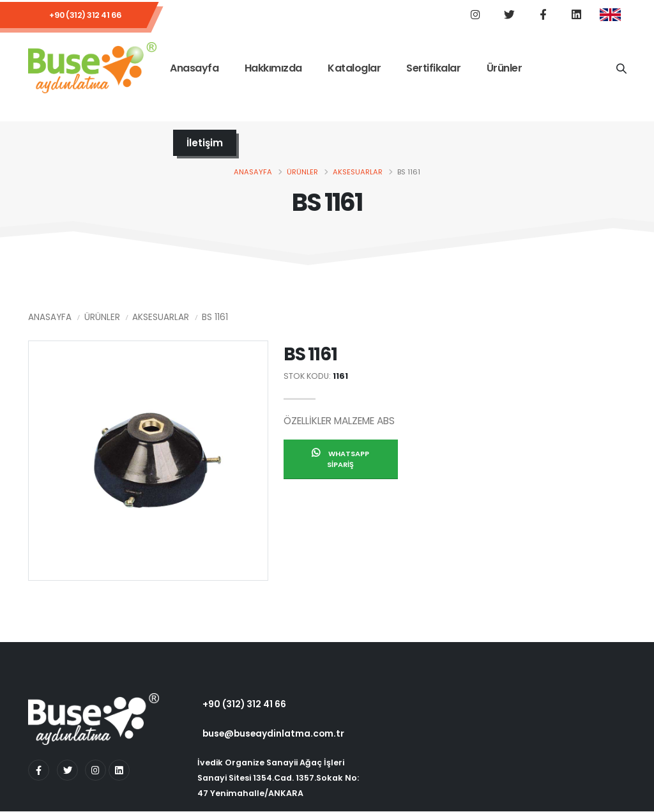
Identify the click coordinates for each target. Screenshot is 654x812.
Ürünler (505, 69)
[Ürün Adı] (621, 69)
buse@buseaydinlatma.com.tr (273, 734)
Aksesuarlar (358, 172)
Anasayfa (194, 69)
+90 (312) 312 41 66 (86, 16)
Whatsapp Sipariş (340, 460)
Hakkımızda (273, 69)
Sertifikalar (433, 69)
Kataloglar (354, 69)
